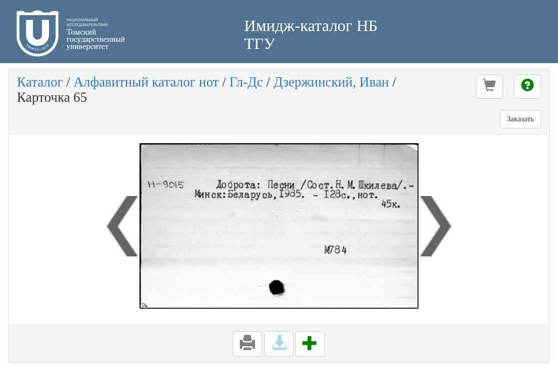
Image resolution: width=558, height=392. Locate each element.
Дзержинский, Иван (331, 82)
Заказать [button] (520, 119)
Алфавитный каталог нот (146, 82)
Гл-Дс (246, 82)
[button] (489, 87)
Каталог (40, 82)
